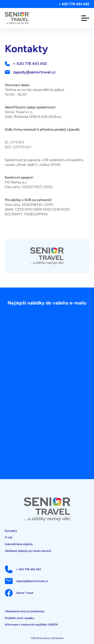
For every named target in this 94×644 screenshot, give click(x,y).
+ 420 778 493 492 (74, 4)
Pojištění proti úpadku (20, 618)
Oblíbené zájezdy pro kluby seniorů (28, 551)
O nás (9, 537)
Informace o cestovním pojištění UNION (31, 625)
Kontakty (11, 531)
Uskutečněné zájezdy (19, 544)
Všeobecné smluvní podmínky (25, 611)
